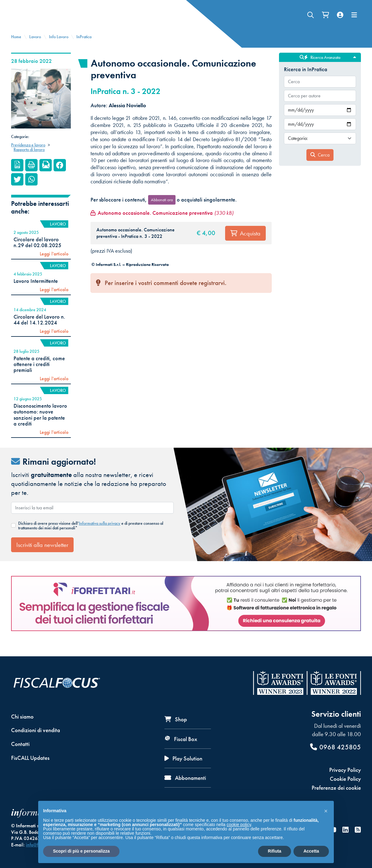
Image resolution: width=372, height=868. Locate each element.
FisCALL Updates (30, 758)
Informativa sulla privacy (100, 533)
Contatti (20, 744)
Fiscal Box (181, 739)
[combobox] (320, 92)
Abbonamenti (185, 778)
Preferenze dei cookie (336, 788)
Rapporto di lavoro (29, 160)
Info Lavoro (59, 47)
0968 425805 (336, 747)
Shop (176, 719)
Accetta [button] (311, 851)
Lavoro (35, 47)
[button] (326, 811)
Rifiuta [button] (275, 851)
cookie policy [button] (239, 825)
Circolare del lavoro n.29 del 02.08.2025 (37, 253)
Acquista (245, 243)
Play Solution (183, 758)
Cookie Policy (345, 779)
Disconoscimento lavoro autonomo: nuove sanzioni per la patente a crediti (40, 425)
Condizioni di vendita (36, 730)
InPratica (84, 47)
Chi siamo (22, 717)
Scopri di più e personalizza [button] (81, 851)
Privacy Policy (345, 770)
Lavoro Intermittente (36, 291)
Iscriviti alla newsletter (42, 555)
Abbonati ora (162, 210)
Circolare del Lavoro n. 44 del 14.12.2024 (39, 330)
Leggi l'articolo (54, 264)
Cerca (320, 165)
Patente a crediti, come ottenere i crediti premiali (39, 375)
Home (16, 47)
